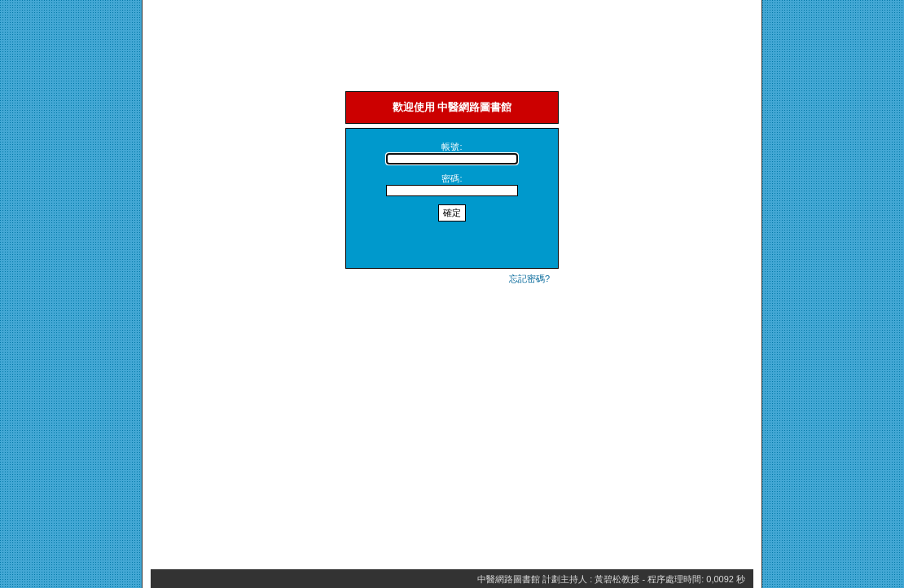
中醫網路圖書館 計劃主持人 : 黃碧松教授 (558, 579)
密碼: (452, 178)
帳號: (452, 147)
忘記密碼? (529, 279)
